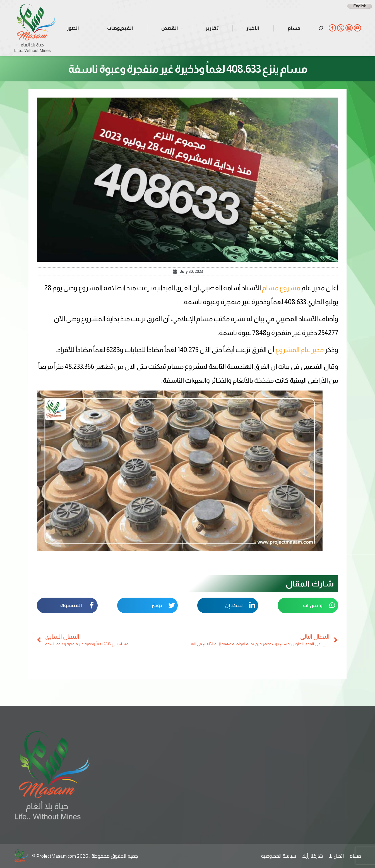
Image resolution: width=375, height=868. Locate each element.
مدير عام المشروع (300, 350)
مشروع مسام (281, 288)
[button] (308, 605)
